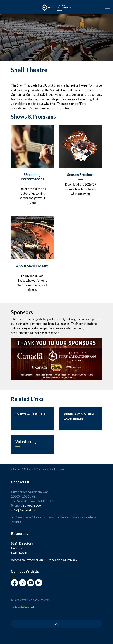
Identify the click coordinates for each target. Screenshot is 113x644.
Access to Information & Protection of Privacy (44, 560)
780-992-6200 (31, 505)
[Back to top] (57, 624)
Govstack (29, 607)
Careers (17, 548)
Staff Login (19, 553)
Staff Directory (22, 543)
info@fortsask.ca (23, 510)
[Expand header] (108, 7)
